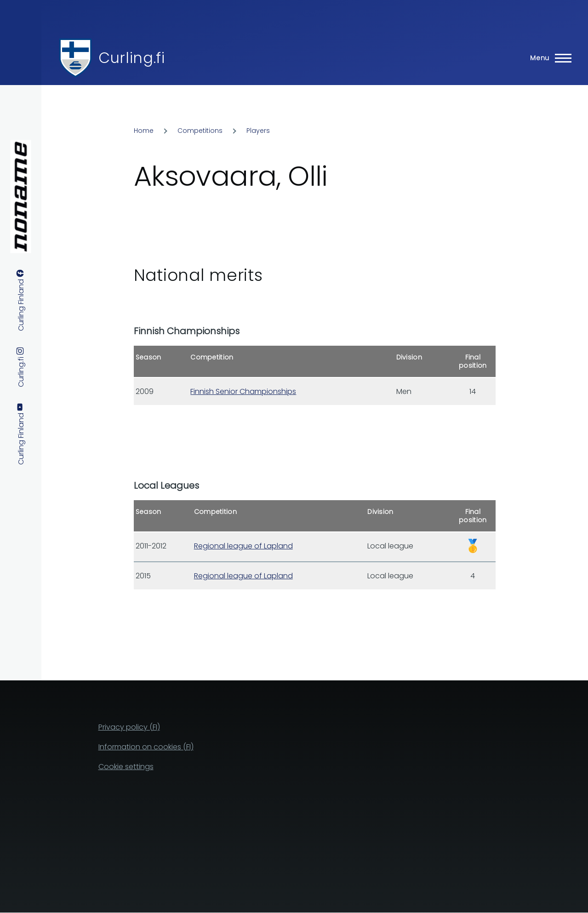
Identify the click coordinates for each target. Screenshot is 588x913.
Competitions (200, 131)
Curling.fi (131, 58)
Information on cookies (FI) (146, 747)
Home (144, 131)
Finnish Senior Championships (243, 391)
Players (258, 131)
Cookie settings (126, 767)
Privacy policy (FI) (129, 727)
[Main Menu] (548, 58)
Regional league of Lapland (243, 546)
